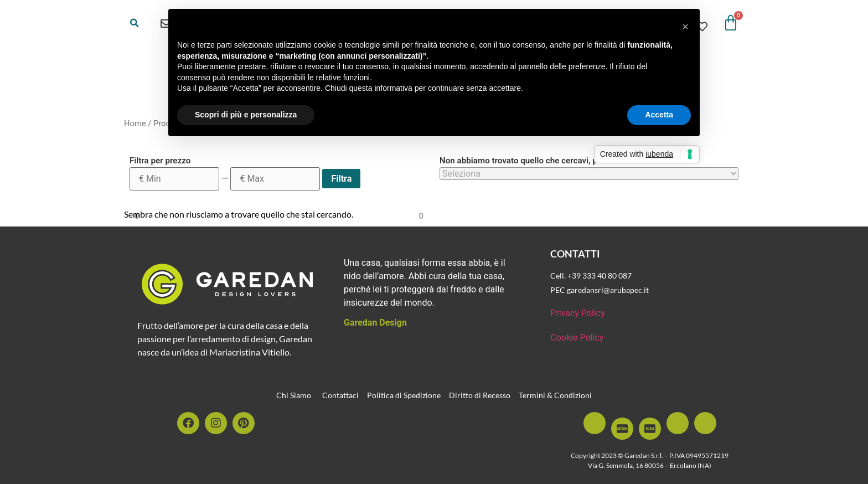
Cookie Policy (577, 338)
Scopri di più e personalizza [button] (246, 115)
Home (135, 123)
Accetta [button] (659, 115)
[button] (135, 23)
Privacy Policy (578, 313)
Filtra (341, 179)
